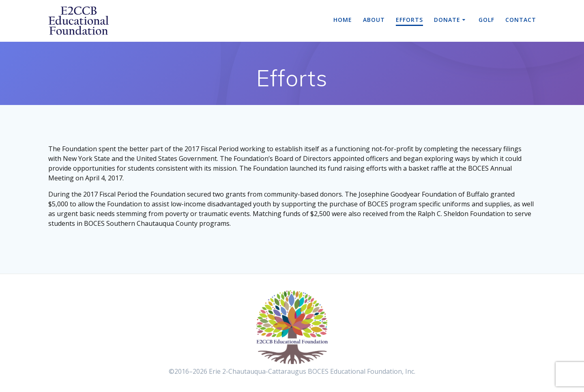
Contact (521, 20)
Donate (447, 20)
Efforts (409, 20)
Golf (486, 20)
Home (343, 20)
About (374, 20)
